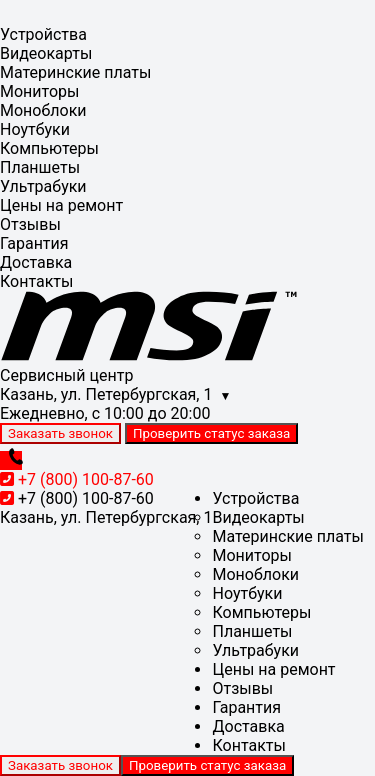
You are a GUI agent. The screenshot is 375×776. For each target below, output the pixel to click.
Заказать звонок (60, 433)
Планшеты (40, 167)
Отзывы (30, 224)
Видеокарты (46, 53)
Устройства (43, 34)
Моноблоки (43, 110)
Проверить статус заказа (211, 433)
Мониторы (39, 91)
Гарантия (34, 243)
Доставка (36, 262)
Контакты (36, 281)
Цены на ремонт (61, 205)
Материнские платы (75, 72)
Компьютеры (49, 148)
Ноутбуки (35, 129)
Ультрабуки (43, 186)
